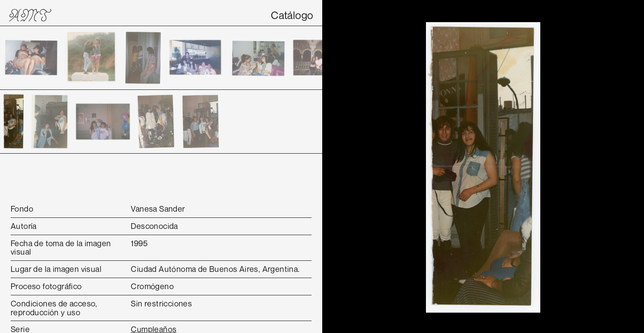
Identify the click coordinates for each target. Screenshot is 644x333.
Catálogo (292, 15)
